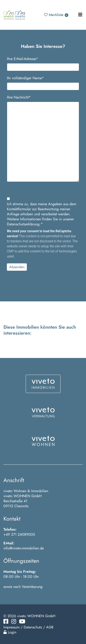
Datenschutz (33, 627)
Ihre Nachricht (19, 97)
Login (10, 632)
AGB (50, 627)
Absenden (17, 267)
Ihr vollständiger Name (25, 78)
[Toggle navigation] (80, 15)
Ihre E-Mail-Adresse (22, 59)
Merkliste (56, 15)
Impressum (11, 627)
